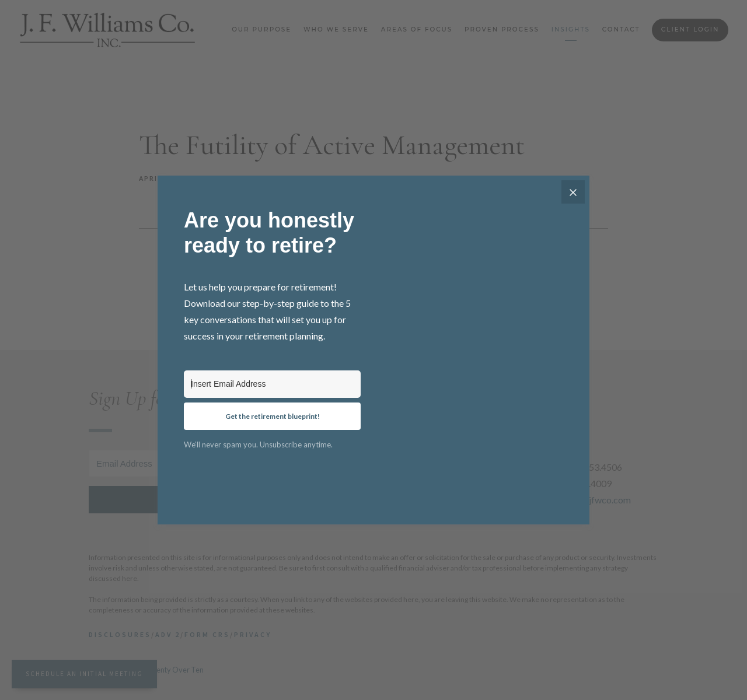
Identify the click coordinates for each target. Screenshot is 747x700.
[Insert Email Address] (272, 384)
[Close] (573, 192)
